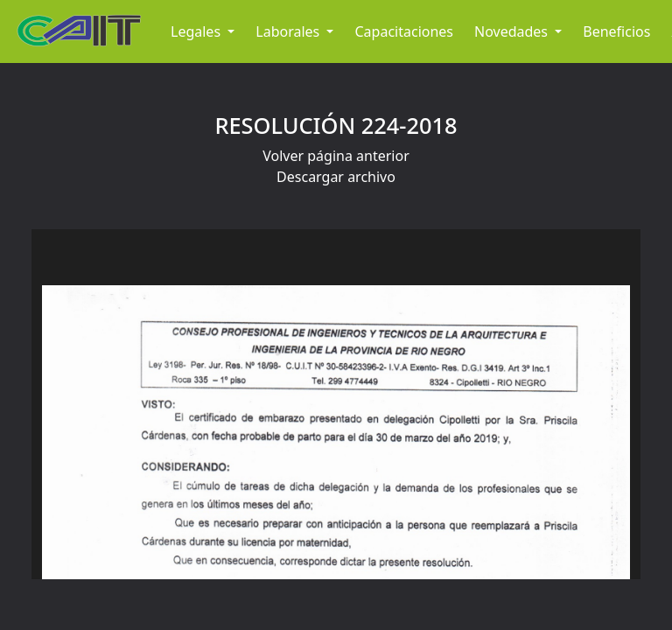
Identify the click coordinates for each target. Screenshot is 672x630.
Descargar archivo (336, 177)
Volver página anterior (336, 156)
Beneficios (616, 31)
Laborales (289, 31)
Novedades (513, 31)
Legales (197, 31)
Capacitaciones (404, 31)
